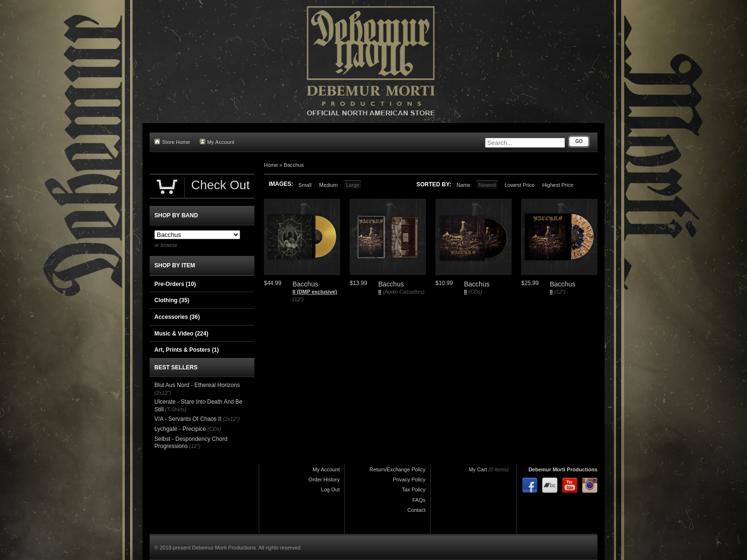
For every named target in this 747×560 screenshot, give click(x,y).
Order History (324, 479)
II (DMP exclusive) (315, 292)
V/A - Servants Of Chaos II (188, 419)
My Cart (478, 469)
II (380, 292)
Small (305, 185)
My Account (217, 142)
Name (463, 185)
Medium (328, 185)
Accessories (177, 317)
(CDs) (475, 292)
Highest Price (558, 185)
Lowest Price (520, 185)
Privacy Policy (409, 479)
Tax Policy (414, 489)
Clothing (172, 300)
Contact (416, 510)
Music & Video (181, 334)
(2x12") (163, 393)
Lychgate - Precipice (180, 429)
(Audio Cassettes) (403, 292)
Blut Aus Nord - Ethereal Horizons (197, 385)
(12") (298, 299)
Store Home (172, 142)
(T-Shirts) (176, 409)
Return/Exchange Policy (398, 469)
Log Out (330, 489)
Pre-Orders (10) (175, 284)
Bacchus (294, 165)
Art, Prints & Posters (187, 350)
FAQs (419, 500)
